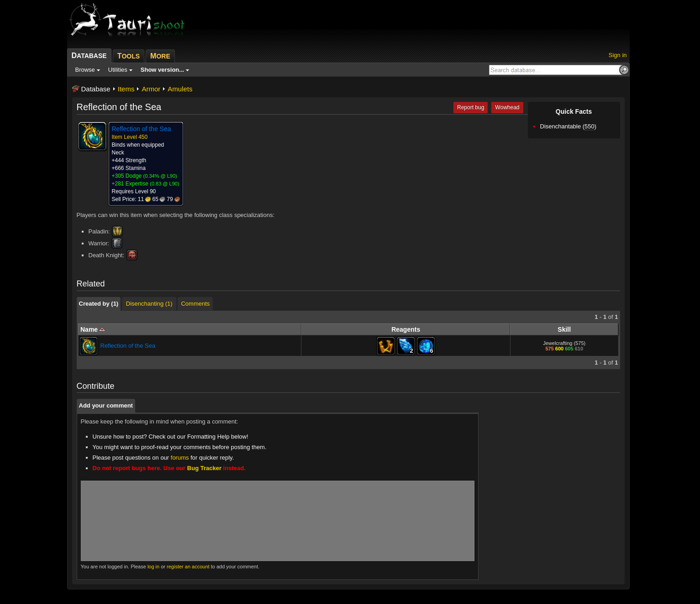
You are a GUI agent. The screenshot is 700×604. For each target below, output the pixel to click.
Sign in (618, 55)
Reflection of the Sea (128, 346)
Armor (151, 89)
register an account (188, 567)
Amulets (180, 89)
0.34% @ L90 (160, 176)
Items (126, 89)
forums (180, 458)
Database (96, 89)
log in (153, 567)
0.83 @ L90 (165, 184)
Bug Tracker (204, 468)
